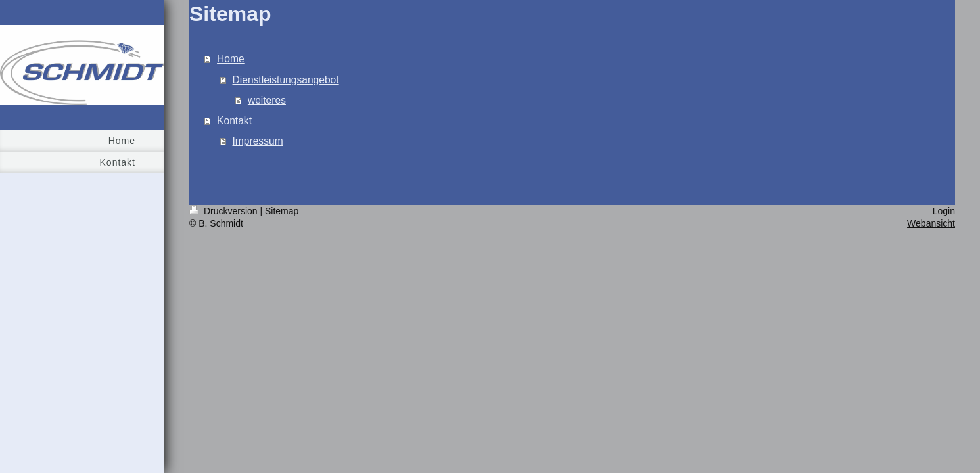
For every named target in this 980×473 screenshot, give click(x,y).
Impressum (258, 141)
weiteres (267, 100)
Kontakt (234, 121)
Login (944, 211)
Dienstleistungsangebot (286, 80)
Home (231, 59)
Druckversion (224, 211)
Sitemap (282, 211)
